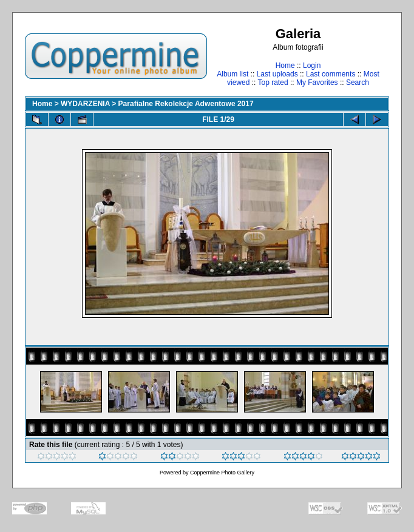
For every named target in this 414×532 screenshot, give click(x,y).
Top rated (273, 82)
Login (312, 66)
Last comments (331, 74)
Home (285, 66)
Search (358, 82)
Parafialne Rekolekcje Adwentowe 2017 (186, 104)
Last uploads (277, 74)
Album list (232, 74)
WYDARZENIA (85, 104)
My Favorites (317, 82)
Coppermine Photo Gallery (222, 473)
